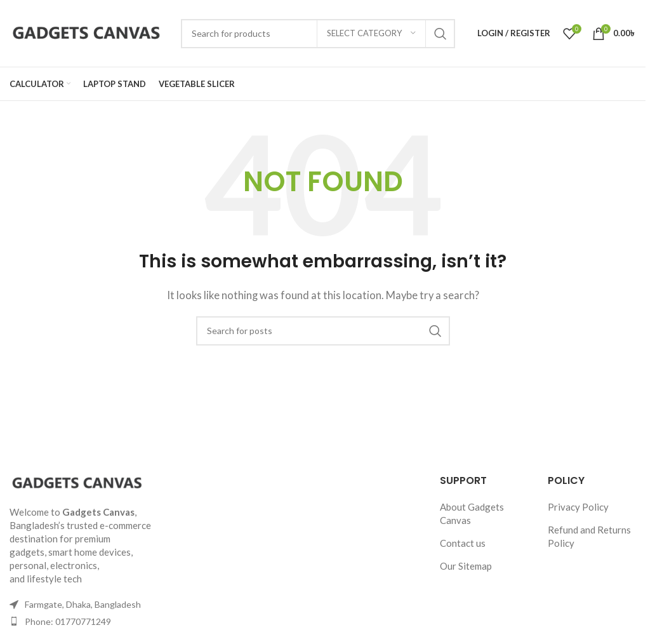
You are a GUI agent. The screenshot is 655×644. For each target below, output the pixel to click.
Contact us (463, 543)
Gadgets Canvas (98, 512)
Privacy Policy (578, 507)
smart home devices (89, 552)
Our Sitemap (466, 566)
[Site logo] (89, 32)
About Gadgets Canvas (472, 513)
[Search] (323, 331)
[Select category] (371, 34)
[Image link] (79, 482)
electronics (74, 565)
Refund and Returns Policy (589, 536)
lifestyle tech (54, 579)
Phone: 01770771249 (68, 621)
